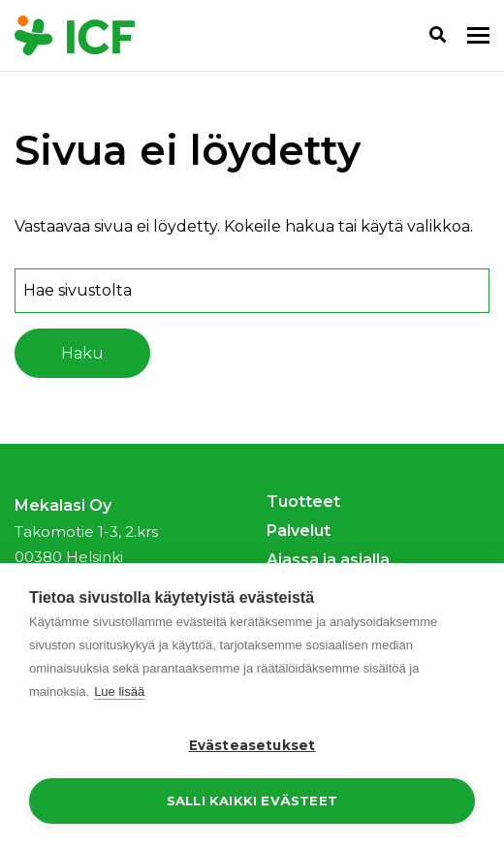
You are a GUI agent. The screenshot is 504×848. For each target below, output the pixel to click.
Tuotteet (303, 502)
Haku (82, 353)
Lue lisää (119, 691)
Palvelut (299, 531)
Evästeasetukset (252, 745)
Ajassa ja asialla (328, 560)
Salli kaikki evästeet (252, 801)
